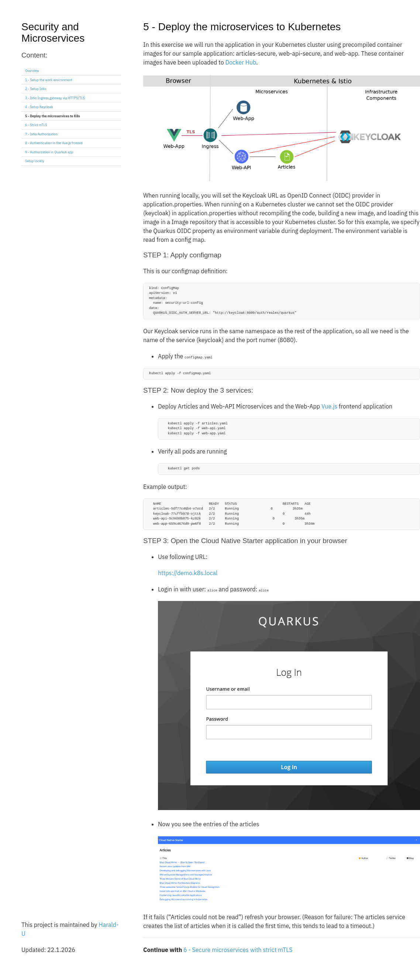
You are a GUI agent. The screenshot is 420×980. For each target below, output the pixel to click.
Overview (32, 71)
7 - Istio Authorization (41, 134)
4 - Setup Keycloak (39, 107)
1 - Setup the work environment (49, 80)
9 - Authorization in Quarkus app (49, 152)
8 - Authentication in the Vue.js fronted (54, 143)
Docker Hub (241, 62)
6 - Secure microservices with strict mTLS (238, 950)
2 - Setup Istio (36, 89)
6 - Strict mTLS (36, 125)
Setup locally (35, 161)
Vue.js (329, 406)
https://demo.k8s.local (188, 573)
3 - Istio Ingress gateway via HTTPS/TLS (55, 98)
